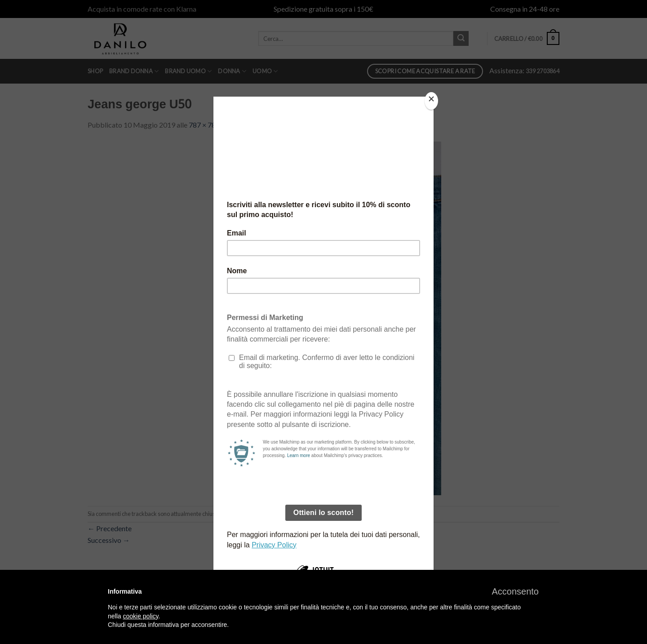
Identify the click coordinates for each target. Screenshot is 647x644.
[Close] (431, 101)
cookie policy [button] (140, 616)
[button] (515, 591)
